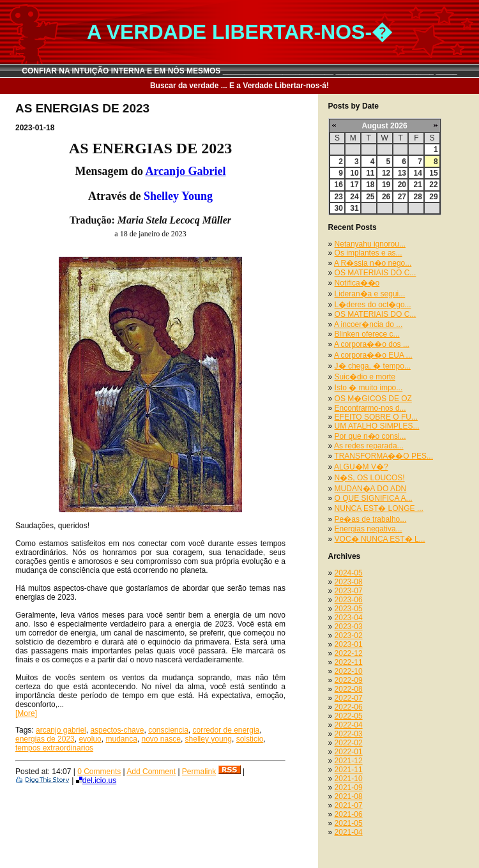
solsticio (250, 739)
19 (386, 185)
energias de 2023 (45, 739)
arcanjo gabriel (61, 730)
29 (433, 197)
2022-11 (349, 662)
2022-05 (349, 716)
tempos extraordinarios (54, 748)
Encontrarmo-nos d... (370, 408)
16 (339, 185)
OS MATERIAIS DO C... (376, 273)
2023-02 (349, 636)
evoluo (90, 739)
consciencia (168, 730)
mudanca (121, 739)
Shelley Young (178, 196)
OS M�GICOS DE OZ (373, 399)
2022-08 (349, 689)
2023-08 (349, 582)
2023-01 (349, 644)
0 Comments (99, 772)
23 (339, 197)
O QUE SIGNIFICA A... (374, 498)
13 (402, 173)
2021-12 (349, 761)
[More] (26, 713)
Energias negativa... (369, 529)
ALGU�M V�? (361, 467)
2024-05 (349, 573)
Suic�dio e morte (365, 377)
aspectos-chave (117, 730)
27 (402, 197)
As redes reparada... (369, 446)
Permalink (199, 772)
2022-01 (349, 752)
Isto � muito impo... (369, 388)
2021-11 (349, 770)
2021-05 (349, 823)
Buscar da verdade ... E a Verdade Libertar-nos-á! (240, 86)
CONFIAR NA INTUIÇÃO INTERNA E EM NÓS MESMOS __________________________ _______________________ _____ (240, 71)
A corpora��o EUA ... (373, 355)
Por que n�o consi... (370, 436)
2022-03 (349, 734)
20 (402, 185)
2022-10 (349, 671)
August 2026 (384, 126)
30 (339, 208)
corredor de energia (226, 730)
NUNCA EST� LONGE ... (379, 508)
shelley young (209, 739)
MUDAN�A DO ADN (371, 489)
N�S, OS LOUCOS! (370, 478)
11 (370, 173)
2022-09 (349, 680)
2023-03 (349, 627)
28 (417, 197)
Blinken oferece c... (367, 334)
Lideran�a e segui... (370, 294)
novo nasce (161, 739)
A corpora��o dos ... (372, 344)
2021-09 (349, 788)
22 (433, 185)
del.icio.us (96, 780)
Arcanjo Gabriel (185, 171)
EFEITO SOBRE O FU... (376, 417)
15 (433, 173)
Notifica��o (357, 283)
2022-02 (349, 743)
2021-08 (349, 796)
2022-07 (349, 698)
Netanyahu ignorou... (370, 244)
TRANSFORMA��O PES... (384, 456)
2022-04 (349, 725)
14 (417, 173)
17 (354, 185)
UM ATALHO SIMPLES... (377, 426)
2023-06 (349, 600)
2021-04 (349, 832)
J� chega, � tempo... (373, 366)
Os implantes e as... (369, 253)
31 (354, 208)
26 (386, 197)
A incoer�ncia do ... (368, 324)
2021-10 (349, 779)
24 (354, 197)
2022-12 (349, 653)
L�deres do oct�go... (373, 305)
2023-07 (349, 591)
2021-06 (349, 814)
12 (386, 173)
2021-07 (349, 805)
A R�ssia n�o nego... (373, 263)
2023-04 (349, 618)
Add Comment (151, 772)
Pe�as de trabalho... (371, 519)
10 (354, 173)
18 (370, 185)
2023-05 (349, 609)
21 (417, 185)
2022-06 (349, 707)
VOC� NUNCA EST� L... (380, 539)
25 (370, 197)
